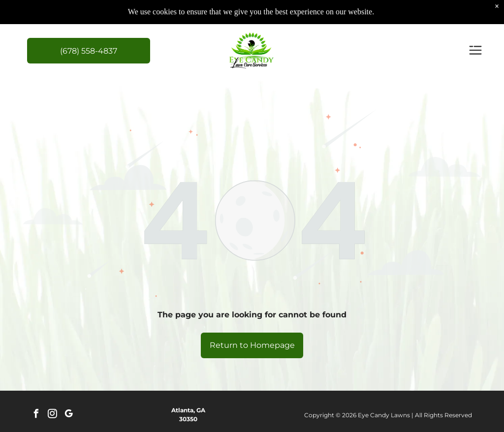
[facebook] (36, 415)
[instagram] (53, 415)
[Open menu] (475, 51)
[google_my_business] (69, 415)
